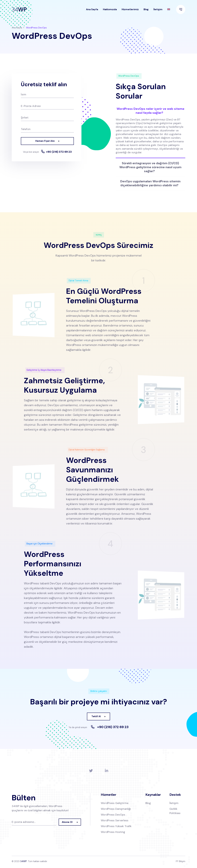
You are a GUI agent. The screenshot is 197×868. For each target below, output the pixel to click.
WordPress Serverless (115, 822)
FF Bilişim (181, 863)
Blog (146, 11)
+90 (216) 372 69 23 (47, 156)
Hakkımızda (110, 11)
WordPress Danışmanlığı (116, 810)
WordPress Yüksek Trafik (116, 828)
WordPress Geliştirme (115, 804)
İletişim (158, 11)
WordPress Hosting (113, 833)
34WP (24, 863)
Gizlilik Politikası (175, 812)
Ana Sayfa (92, 11)
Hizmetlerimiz (130, 11)
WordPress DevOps (113, 816)
